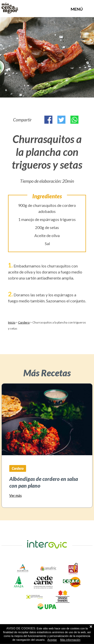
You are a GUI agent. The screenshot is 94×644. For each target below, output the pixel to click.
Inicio (12, 322)
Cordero (24, 322)
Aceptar (52, 640)
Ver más (16, 495)
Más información (70, 640)
